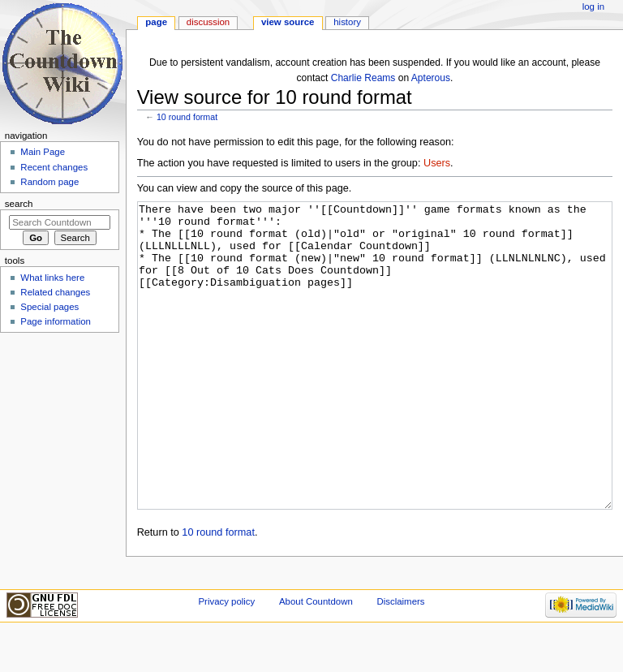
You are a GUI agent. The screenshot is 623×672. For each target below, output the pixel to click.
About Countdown (316, 642)
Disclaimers (400, 642)
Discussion (208, 22)
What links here (52, 278)
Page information (56, 321)
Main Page (43, 152)
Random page (49, 182)
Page (156, 22)
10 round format (187, 117)
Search (19, 204)
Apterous (431, 78)
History (347, 22)
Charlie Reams (363, 78)
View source (288, 22)
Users (437, 163)
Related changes (55, 292)
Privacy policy (226, 642)
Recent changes (54, 167)
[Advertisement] (59, 459)
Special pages (49, 307)
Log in (593, 6)
